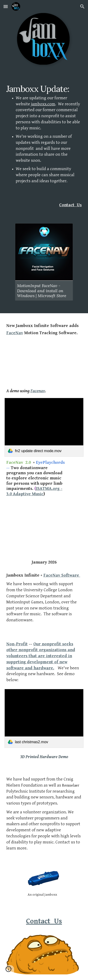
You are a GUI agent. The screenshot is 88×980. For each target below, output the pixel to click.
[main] (44, 138)
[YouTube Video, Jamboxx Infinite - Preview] (44, 522)
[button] (6, 6)
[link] (44, 427)
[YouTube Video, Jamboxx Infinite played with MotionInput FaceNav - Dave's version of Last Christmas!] (44, 362)
